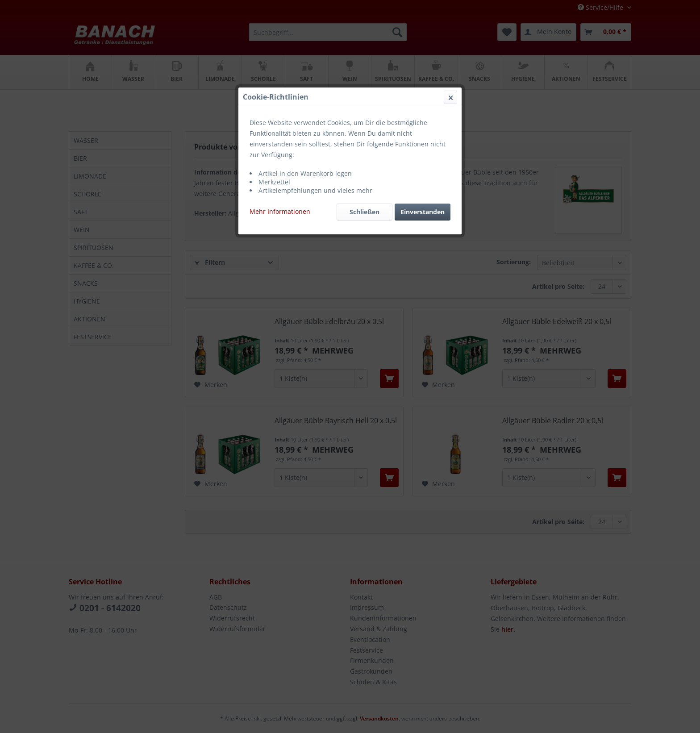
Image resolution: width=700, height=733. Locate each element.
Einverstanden (423, 212)
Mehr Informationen (280, 211)
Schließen (365, 212)
